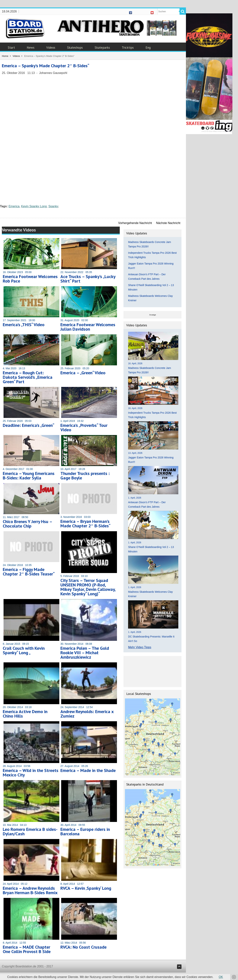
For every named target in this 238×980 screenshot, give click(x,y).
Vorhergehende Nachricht (135, 223)
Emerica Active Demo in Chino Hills (25, 714)
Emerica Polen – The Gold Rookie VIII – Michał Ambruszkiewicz (85, 653)
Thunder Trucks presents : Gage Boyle (85, 476)
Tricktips (128, 48)
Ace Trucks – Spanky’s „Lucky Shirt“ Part (88, 279)
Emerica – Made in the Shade (88, 770)
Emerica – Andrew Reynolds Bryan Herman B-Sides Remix (30, 890)
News (31, 48)
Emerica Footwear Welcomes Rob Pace (30, 279)
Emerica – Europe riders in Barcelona (85, 831)
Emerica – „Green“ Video (83, 373)
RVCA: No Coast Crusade (83, 947)
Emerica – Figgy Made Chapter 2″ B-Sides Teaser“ (29, 572)
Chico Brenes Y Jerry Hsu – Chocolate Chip (27, 524)
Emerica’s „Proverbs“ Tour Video (84, 427)
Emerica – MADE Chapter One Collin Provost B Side (27, 949)
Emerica (14, 206)
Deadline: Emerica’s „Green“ (29, 425)
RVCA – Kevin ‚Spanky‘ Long (86, 888)
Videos (51, 48)
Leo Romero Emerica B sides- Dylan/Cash (30, 831)
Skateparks (102, 48)
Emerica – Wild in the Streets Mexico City (31, 773)
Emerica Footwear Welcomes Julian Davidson (88, 327)
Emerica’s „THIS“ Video (24, 325)
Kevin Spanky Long (34, 206)
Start (11, 48)
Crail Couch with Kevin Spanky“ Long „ (24, 650)
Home (5, 56)
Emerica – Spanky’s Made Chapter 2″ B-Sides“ (46, 66)
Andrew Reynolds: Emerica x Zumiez (87, 714)
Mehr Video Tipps (140, 647)
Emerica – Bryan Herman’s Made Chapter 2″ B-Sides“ (85, 524)
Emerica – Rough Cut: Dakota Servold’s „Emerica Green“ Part (28, 377)
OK (221, 977)
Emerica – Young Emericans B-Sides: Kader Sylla (29, 476)
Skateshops (75, 48)
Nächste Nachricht (168, 223)
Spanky (53, 206)
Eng (148, 48)
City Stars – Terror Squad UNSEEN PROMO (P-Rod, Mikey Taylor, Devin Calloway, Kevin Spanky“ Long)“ (88, 587)
